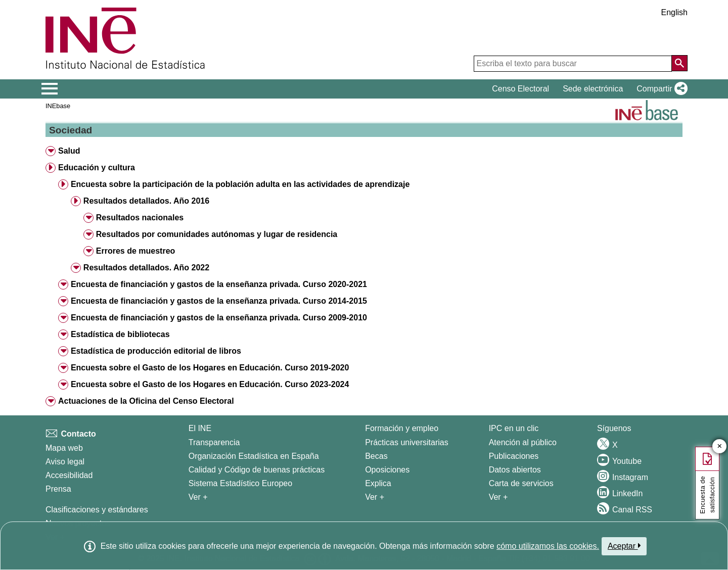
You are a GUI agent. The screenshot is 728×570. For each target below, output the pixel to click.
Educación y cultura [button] (97, 168)
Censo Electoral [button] (520, 89)
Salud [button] (69, 151)
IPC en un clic (514, 428)
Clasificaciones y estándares (97, 510)
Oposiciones (387, 470)
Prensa (58, 489)
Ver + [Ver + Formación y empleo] (375, 497)
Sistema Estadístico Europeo (240, 483)
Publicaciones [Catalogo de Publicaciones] (514, 456)
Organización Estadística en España (254, 456)
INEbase (58, 106)
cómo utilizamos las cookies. (548, 546)
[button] (660, 89)
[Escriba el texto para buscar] (573, 64)
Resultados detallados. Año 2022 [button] (146, 268)
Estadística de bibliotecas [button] (120, 334)
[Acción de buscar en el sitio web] (679, 63)
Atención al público (523, 442)
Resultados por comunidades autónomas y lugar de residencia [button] (217, 234)
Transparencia (214, 442)
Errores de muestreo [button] (136, 251)
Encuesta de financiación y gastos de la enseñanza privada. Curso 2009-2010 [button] (219, 318)
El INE (200, 428)
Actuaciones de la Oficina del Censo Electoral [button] (146, 401)
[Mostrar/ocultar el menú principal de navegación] (50, 89)
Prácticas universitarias (407, 442)
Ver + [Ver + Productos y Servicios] (498, 497)
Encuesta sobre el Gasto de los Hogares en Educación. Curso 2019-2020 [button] (210, 368)
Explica (378, 483)
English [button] (674, 12)
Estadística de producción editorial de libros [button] (156, 351)
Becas (376, 456)
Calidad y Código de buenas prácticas (257, 470)
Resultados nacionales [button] (140, 218)
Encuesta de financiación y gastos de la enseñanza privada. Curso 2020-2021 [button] (219, 284)
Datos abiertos (515, 470)
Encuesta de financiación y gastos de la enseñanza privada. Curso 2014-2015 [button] (219, 301)
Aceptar (624, 546)
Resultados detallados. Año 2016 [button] (146, 201)
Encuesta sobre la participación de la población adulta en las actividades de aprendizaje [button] (240, 184)
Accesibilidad (69, 475)
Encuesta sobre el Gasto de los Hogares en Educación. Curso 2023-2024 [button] (210, 384)
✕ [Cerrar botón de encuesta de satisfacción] (720, 446)
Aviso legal (65, 462)
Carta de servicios (521, 483)
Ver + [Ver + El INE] (198, 497)
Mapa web (64, 448)
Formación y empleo (402, 428)
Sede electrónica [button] (593, 89)
